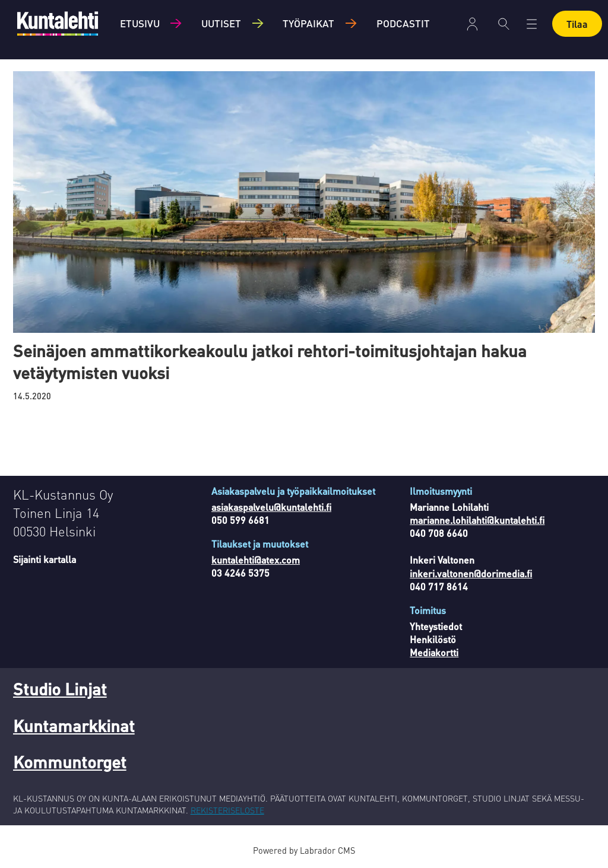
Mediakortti (434, 652)
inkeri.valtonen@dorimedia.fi (471, 573)
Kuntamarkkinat (74, 726)
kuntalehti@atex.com (256, 560)
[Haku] (504, 24)
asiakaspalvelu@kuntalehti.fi (271, 507)
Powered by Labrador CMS (304, 850)
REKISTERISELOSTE (227, 810)
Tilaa (577, 24)
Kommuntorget (70, 762)
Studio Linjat (60, 689)
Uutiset (221, 23)
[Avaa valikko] (532, 24)
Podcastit (403, 23)
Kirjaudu (472, 24)
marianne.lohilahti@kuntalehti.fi (477, 520)
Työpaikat (308, 23)
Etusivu (140, 23)
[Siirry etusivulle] (58, 23)
